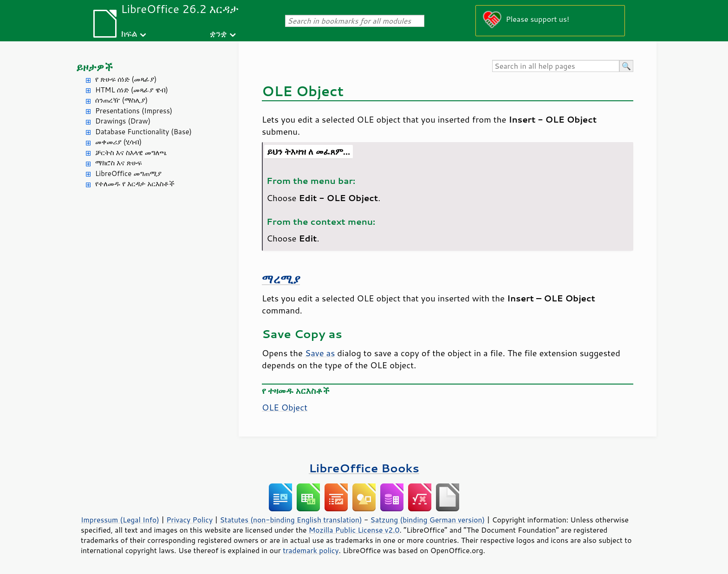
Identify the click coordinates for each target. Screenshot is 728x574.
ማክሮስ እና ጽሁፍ (119, 163)
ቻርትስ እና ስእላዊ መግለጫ (131, 153)
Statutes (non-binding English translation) (291, 520)
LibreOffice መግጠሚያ (128, 173)
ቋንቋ (218, 33)
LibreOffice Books (364, 468)
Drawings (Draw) (123, 121)
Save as (320, 353)
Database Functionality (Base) (143, 132)
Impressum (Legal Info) (120, 520)
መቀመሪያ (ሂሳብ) (118, 142)
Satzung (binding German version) (428, 520)
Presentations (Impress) (134, 111)
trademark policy (311, 550)
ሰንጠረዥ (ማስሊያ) (121, 100)
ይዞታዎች (94, 67)
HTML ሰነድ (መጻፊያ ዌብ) (132, 90)
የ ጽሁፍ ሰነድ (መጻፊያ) (126, 79)
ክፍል (129, 33)
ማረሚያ (281, 279)
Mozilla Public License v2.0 (354, 530)
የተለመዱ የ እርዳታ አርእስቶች (135, 184)
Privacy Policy (189, 520)
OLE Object (285, 407)
